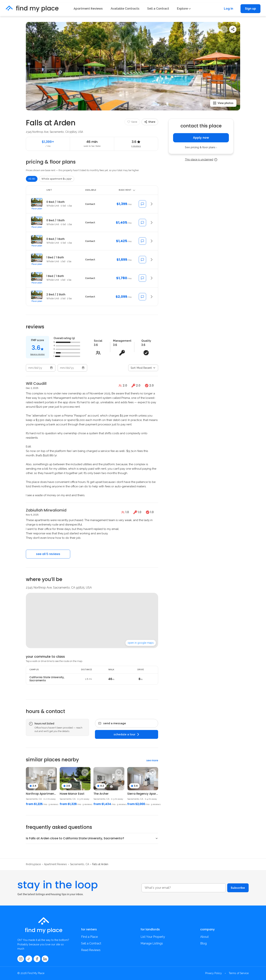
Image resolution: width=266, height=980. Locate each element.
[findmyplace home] (32, 9)
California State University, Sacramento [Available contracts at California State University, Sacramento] (47, 679)
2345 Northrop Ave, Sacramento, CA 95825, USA (54, 132)
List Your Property (153, 937)
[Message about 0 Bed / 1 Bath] (142, 204)
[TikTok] (29, 959)
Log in (229, 9)
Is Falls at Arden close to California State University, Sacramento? (75, 838)
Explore (184, 9)
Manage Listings (152, 943)
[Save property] (224, 29)
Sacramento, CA (80, 864)
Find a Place (89, 937)
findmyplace (33, 864)
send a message (112, 723)
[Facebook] (37, 959)
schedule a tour (127, 734)
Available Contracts (125, 9)
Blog (203, 943)
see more (152, 760)
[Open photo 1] (133, 66)
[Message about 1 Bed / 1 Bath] (142, 260)
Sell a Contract (158, 9)
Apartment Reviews (88, 9)
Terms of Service (239, 973)
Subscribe (237, 888)
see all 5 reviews (48, 554)
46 (111, 679)
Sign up (250, 9)
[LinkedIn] (45, 959)
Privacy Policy (214, 973)
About (204, 937)
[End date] (72, 368)
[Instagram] (21, 959)
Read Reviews (91, 950)
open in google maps (141, 643)
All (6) (32, 179)
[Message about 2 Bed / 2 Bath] (142, 297)
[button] (92, 204)
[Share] (233, 29)
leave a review (37, 354)
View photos (223, 103)
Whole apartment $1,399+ (57, 179)
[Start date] (41, 368)
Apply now (201, 138)
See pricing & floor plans (201, 147)
